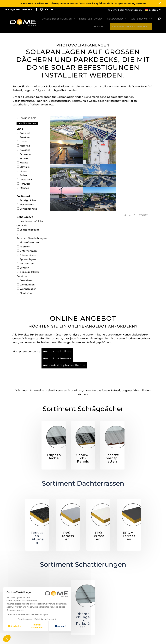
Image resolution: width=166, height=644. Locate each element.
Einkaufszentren (28, 242)
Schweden (25, 154)
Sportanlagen (27, 259)
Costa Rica (24, 180)
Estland (23, 175)
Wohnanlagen (27, 289)
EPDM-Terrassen (129, 536)
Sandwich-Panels (83, 458)
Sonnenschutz (27, 209)
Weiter (143, 215)
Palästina (24, 150)
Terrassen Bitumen (37, 538)
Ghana (22, 142)
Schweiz (23, 158)
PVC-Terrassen (68, 536)
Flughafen (24, 293)
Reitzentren (25, 264)
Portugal (24, 184)
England (23, 133)
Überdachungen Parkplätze (83, 620)
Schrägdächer (27, 200)
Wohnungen (26, 285)
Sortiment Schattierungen (83, 564)
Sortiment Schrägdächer (83, 409)
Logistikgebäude (28, 230)
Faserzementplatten (112, 458)
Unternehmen (27, 251)
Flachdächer (26, 205)
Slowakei (24, 167)
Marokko (24, 146)
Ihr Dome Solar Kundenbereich (124, 10)
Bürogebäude (27, 255)
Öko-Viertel (25, 280)
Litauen (23, 171)
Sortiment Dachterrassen (83, 483)
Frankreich (25, 137)
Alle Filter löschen (27, 123)
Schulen (23, 268)
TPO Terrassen (98, 536)
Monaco (23, 188)
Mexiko (23, 163)
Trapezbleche (54, 457)
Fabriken (24, 247)
